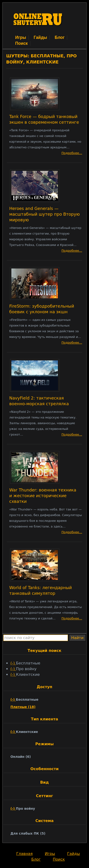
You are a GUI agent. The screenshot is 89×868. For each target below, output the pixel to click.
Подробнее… (72, 153)
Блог (60, 37)
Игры (21, 37)
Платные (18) (23, 707)
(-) (13, 663)
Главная (24, 854)
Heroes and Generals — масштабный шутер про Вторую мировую (44, 214)
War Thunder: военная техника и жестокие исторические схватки (43, 496)
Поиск (21, 43)
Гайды (40, 37)
